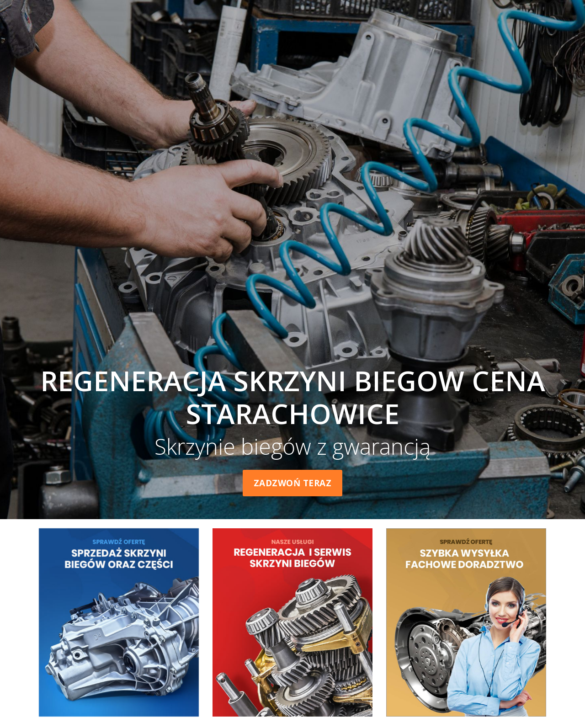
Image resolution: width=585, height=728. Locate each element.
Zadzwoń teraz (293, 483)
